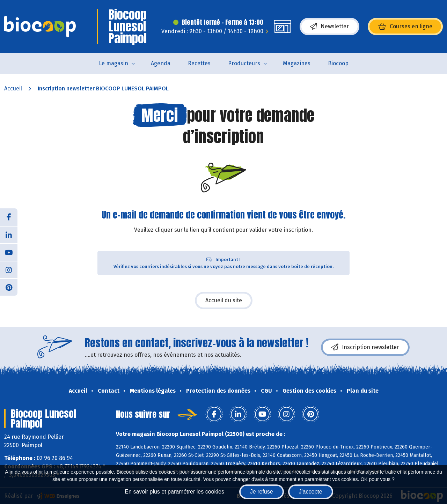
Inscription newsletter (365, 347)
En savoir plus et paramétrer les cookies (174, 492)
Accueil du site (224, 300)
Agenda (161, 63)
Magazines (297, 63)
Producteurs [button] (244, 63)
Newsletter (329, 27)
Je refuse (262, 492)
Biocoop (338, 63)
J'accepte (311, 492)
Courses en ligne (405, 27)
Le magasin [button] (113, 63)
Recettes (199, 63)
